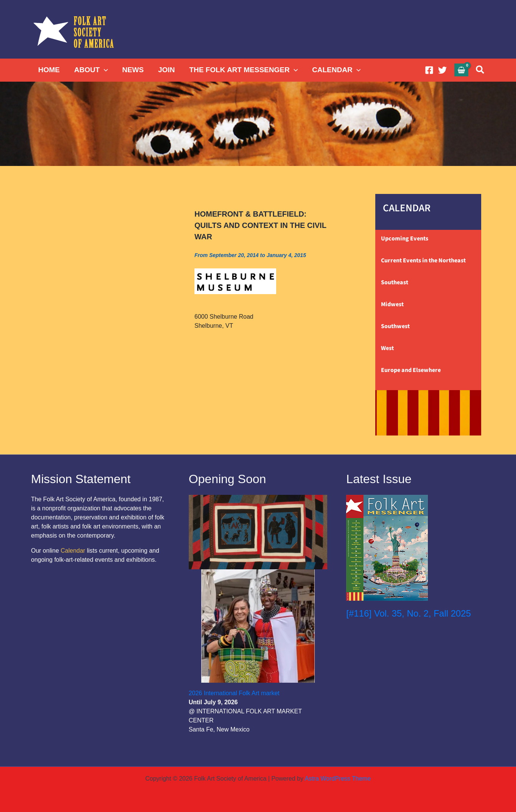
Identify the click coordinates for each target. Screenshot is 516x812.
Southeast (395, 282)
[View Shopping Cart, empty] (462, 70)
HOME (49, 70)
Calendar (73, 551)
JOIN (166, 70)
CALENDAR (336, 70)
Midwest (392, 304)
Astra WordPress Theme (338, 779)
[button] (104, 70)
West (387, 348)
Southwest (395, 326)
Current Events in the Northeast (423, 260)
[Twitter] (442, 70)
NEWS (133, 70)
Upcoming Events (405, 239)
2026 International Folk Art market (234, 693)
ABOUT (91, 70)
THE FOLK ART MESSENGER (243, 70)
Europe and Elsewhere (411, 370)
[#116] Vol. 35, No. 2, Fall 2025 (409, 613)
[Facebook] (429, 70)
